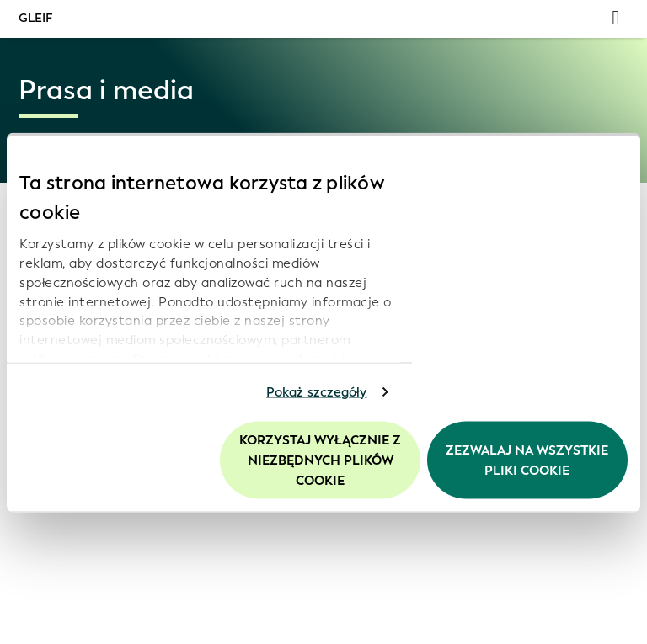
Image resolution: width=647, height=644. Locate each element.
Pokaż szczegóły (317, 392)
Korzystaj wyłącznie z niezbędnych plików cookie (320, 460)
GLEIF (35, 18)
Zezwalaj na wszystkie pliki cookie (527, 460)
